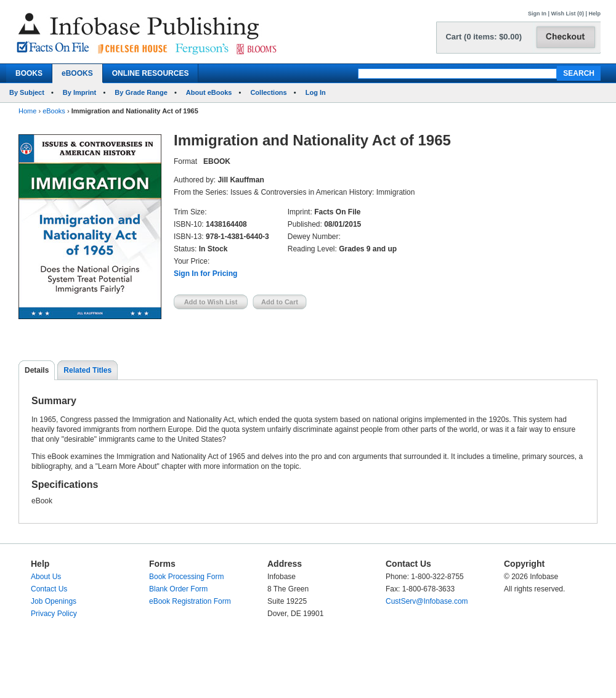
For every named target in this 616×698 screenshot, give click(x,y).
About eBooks (209, 92)
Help (594, 14)
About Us (46, 577)
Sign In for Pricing (205, 274)
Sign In (537, 14)
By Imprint (79, 92)
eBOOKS (77, 73)
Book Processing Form (186, 577)
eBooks (54, 111)
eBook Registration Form (190, 601)
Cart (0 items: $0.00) (484, 37)
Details (37, 370)
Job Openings (54, 601)
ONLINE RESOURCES (151, 73)
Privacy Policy (54, 614)
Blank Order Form (178, 589)
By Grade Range (141, 92)
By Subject (27, 92)
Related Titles (87, 370)
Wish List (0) (568, 14)
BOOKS (29, 73)
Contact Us (49, 589)
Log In (316, 92)
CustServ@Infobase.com (427, 601)
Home (27, 111)
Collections (268, 92)
